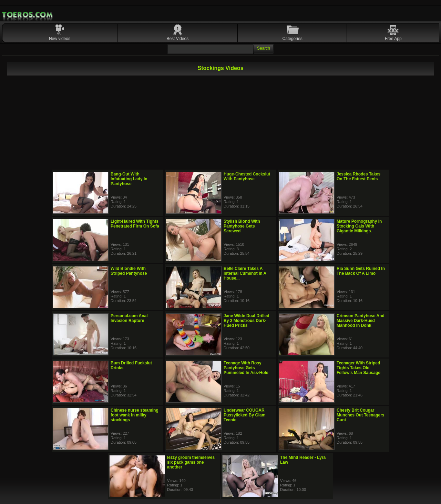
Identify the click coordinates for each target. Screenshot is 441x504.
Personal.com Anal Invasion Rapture (129, 318)
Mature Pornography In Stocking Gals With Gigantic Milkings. (359, 226)
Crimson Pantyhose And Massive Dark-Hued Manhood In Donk (361, 321)
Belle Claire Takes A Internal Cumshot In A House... (245, 273)
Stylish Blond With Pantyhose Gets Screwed (242, 226)
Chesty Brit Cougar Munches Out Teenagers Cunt (360, 415)
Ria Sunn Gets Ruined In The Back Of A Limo (361, 271)
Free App (393, 39)
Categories (293, 39)
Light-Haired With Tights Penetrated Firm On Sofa (135, 224)
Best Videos (177, 39)
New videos (60, 39)
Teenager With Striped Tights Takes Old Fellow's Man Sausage (358, 368)
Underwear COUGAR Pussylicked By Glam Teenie (244, 415)
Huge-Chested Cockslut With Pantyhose (247, 177)
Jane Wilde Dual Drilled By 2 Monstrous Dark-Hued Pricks (247, 321)
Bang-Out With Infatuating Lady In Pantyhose (129, 179)
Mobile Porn (28, 15)
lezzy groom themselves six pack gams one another (191, 462)
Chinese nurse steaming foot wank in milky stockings (135, 415)
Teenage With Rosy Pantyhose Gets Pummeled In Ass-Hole (246, 368)
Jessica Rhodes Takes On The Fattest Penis (358, 177)
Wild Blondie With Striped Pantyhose (129, 271)
